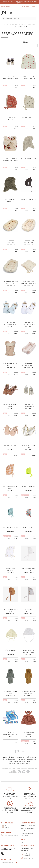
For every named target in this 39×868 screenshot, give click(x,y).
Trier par (26, 42)
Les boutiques (6, 7)
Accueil (7, 24)
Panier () (34, 7)
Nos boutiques (7, 823)
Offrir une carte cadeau (11, 835)
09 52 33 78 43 (29, 858)
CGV (22, 842)
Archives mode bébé (28, 24)
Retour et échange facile (28, 828)
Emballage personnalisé (28, 831)
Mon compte (26, 7)
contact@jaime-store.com (29, 855)
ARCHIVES (15, 24)
